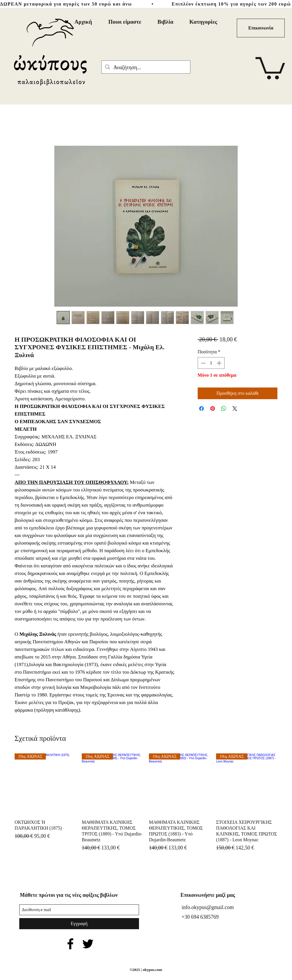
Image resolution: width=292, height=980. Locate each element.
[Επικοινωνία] (261, 28)
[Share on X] (235, 409)
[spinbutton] (211, 363)
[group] (146, 803)
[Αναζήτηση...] (146, 68)
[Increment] (220, 363)
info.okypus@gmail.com (208, 907)
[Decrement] (203, 363)
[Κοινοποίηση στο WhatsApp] (224, 409)
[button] (270, 67)
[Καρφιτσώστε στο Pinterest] (213, 409)
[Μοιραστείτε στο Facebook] (201, 409)
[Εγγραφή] (79, 924)
